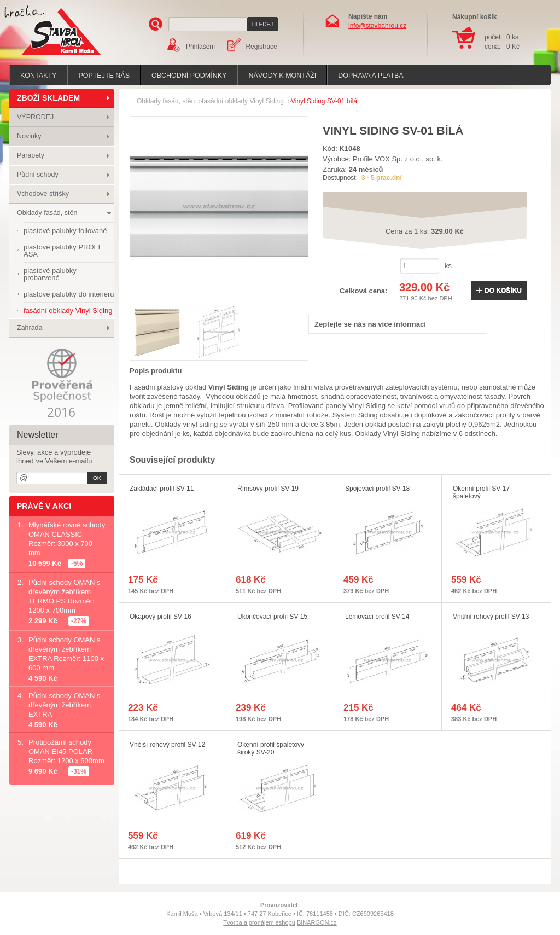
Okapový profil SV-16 (161, 617)
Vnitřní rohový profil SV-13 (491, 617)
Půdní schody (38, 175)
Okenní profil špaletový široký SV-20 (271, 748)
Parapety (31, 155)
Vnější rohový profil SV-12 (167, 745)
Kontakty (38, 76)
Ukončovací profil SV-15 (272, 617)
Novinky (29, 136)
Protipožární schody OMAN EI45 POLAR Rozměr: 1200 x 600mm (66, 751)
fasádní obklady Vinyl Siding (243, 101)
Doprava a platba (371, 76)
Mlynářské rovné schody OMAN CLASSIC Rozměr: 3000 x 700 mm (67, 539)
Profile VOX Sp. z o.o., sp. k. (398, 159)
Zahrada (30, 328)
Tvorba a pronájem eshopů (259, 922)
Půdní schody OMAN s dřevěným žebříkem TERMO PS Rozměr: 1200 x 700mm (65, 596)
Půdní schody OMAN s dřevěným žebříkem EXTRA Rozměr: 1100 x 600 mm (66, 654)
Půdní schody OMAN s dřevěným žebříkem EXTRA (65, 705)
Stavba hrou (44, 57)
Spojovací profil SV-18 (377, 489)
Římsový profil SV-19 (268, 489)
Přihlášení (200, 47)
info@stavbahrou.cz (377, 26)
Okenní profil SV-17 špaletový (481, 492)
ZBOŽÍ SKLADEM (48, 98)
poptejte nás (104, 76)
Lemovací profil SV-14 (377, 617)
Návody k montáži (282, 76)
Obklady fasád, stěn (47, 213)
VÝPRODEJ (35, 117)
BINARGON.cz (317, 922)
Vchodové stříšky (43, 194)
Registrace (261, 47)
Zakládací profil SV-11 (162, 489)
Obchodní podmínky (189, 76)
